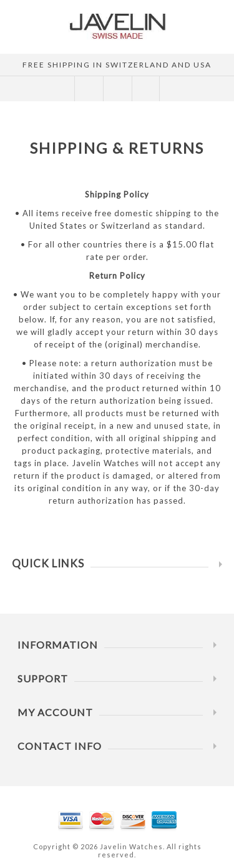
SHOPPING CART (117, 89)
